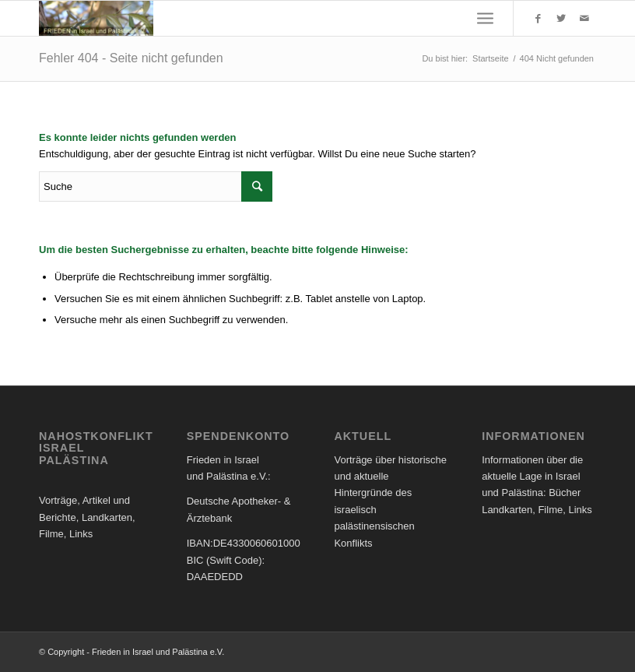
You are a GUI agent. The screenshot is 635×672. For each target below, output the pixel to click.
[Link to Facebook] (538, 19)
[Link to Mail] (584, 19)
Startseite (490, 58)
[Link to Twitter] (561, 19)
